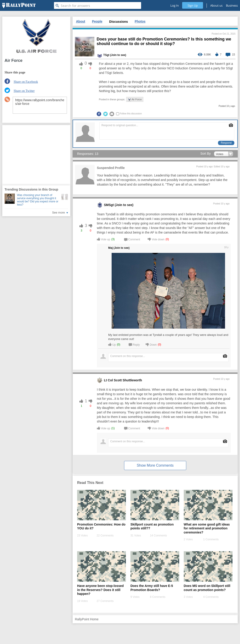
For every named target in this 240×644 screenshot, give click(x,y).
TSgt (106, 55)
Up (112, 344)
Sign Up (193, 5)
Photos (140, 21)
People (97, 21)
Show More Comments (155, 465)
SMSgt (109, 205)
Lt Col (108, 380)
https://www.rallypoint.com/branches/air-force (40, 105)
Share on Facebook (26, 82)
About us (216, 5)
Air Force (135, 100)
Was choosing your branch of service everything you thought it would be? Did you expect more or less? (38, 200)
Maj (110, 248)
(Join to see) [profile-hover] (118, 55)
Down (151, 344)
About (81, 21)
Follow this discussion (131, 114)
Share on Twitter (24, 91)
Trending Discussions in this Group (31, 189)
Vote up (104, 239)
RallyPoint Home (87, 619)
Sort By (206, 153)
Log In (175, 5)
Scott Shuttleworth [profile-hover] (128, 380)
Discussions (118, 22)
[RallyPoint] (19, 5)
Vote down (156, 239)
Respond (226, 143)
